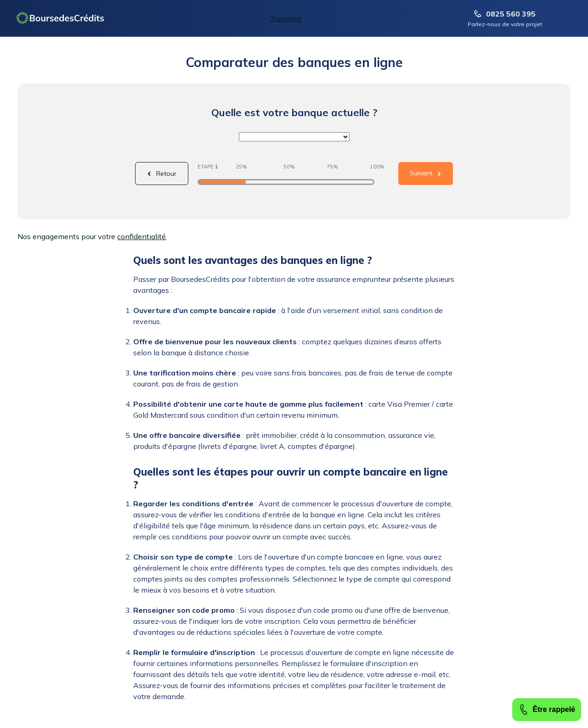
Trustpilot (286, 18)
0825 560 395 (505, 14)
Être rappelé (547, 710)
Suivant (421, 173)
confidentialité (141, 236)
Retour (166, 174)
